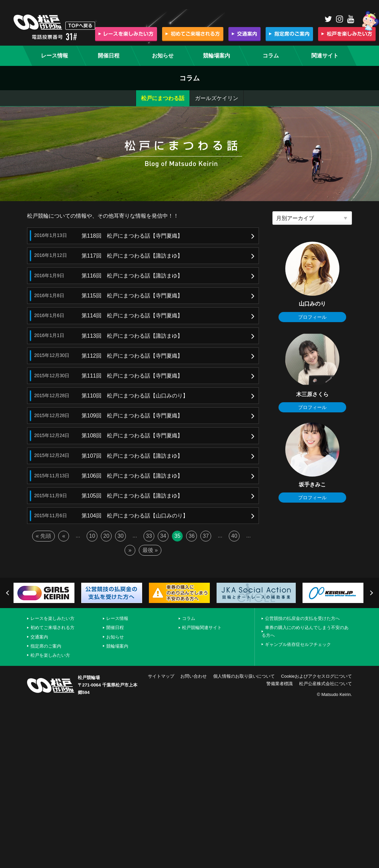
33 (149, 536)
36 (192, 536)
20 (106, 536)
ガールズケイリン (217, 98)
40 (234, 536)
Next (371, 593)
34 (163, 536)
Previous (8, 593)
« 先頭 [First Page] (43, 536)
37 (206, 536)
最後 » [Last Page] (150, 550)
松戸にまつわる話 (163, 98)
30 (120, 536)
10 (92, 536)
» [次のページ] (130, 550)
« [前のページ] (64, 536)
